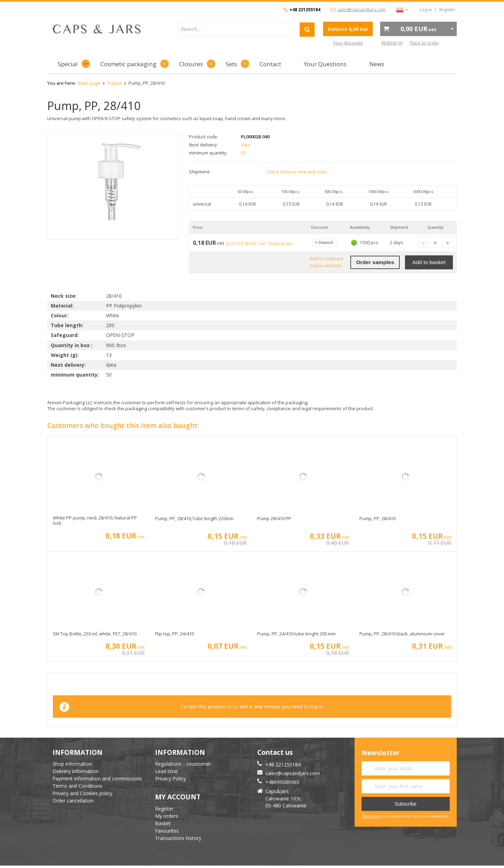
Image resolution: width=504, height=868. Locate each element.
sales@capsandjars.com (362, 10)
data (246, 145)
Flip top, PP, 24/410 (174, 634)
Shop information (72, 764)
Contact (270, 64)
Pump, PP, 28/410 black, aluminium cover (402, 634)
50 (243, 153)
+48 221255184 (305, 10)
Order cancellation (73, 801)
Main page (89, 83)
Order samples (375, 262)
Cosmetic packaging (128, 64)
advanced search (298, 43)
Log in (426, 10)
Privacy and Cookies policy (82, 793)
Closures (191, 64)
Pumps (114, 83)
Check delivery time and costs (297, 172)
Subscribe (406, 804)
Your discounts (348, 43)
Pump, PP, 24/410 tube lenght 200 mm (296, 634)
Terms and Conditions (78, 786)
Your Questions (325, 64)
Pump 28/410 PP (274, 519)
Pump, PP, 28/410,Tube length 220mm (194, 519)
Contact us (275, 753)
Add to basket (429, 262)
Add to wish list (325, 266)
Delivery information (76, 771)
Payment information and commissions (97, 779)
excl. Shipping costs (280, 243)
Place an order (424, 43)
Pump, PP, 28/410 (377, 519)
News (377, 64)
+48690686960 (282, 782)
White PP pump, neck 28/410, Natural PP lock (95, 521)
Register (447, 10)
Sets (231, 64)
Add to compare (326, 259)
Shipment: (200, 172)
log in (317, 706)
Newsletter (381, 753)
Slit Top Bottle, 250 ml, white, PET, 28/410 (95, 634)
